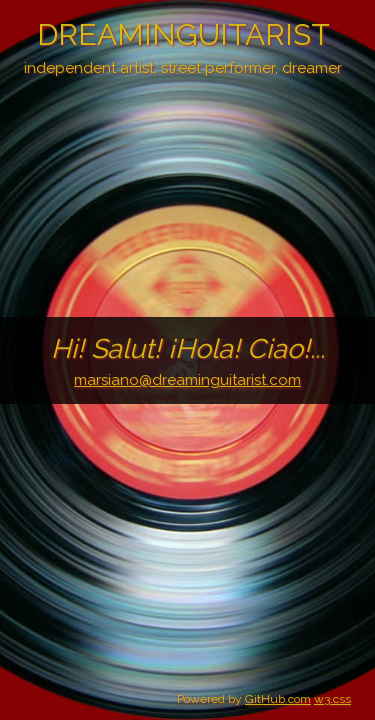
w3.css (332, 699)
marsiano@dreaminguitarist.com (187, 380)
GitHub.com (278, 699)
